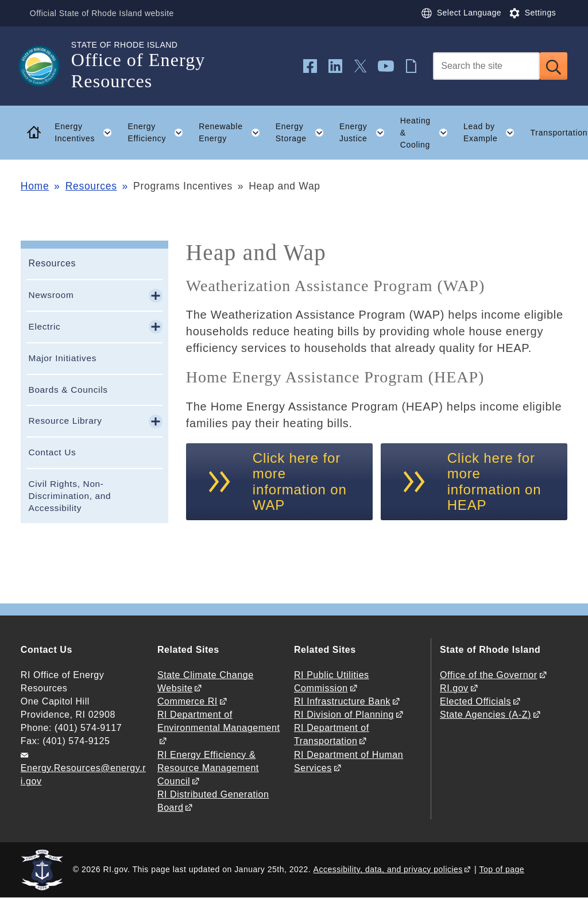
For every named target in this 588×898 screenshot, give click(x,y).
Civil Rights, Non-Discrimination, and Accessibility (69, 496)
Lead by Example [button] (493, 133)
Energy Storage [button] (304, 133)
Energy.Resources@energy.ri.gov (83, 775)
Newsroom (51, 295)
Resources (91, 186)
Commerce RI (187, 701)
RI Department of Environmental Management (219, 721)
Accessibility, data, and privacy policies (388, 869)
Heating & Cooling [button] (428, 133)
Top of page (502, 869)
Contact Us (52, 452)
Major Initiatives (62, 358)
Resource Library (65, 421)
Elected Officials (475, 701)
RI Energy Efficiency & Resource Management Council (208, 768)
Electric (44, 326)
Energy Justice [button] (366, 133)
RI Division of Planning (344, 715)
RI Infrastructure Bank (342, 701)
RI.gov (454, 688)
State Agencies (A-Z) (486, 715)
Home (35, 186)
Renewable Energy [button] (233, 133)
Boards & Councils (68, 390)
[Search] (486, 66)
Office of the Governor (488, 675)
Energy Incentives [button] (87, 133)
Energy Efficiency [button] (159, 133)
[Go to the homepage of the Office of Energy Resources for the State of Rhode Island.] (46, 66)
